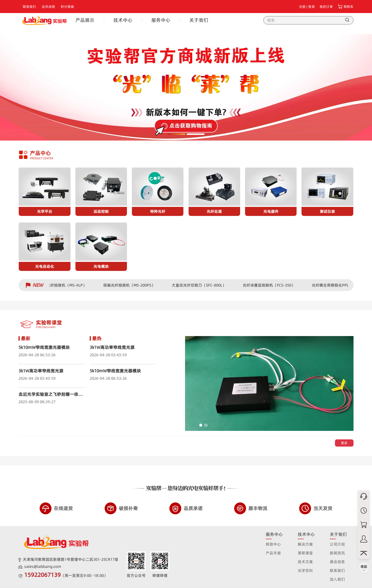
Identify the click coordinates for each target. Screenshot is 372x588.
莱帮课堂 (305, 553)
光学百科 (305, 570)
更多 (344, 443)
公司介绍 (337, 544)
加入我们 (337, 579)
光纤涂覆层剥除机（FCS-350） (271, 285)
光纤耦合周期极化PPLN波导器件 (341, 285)
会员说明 (48, 7)
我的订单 (326, 7)
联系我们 (29, 7)
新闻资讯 (337, 553)
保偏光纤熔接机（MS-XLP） (64, 285)
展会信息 (337, 562)
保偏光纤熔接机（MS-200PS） (131, 285)
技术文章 (305, 562)
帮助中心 (273, 544)
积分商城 (67, 7)
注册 (302, 7)
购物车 (349, 7)
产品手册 (273, 553)
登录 (312, 7)
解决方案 (305, 544)
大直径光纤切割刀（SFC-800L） (201, 285)
